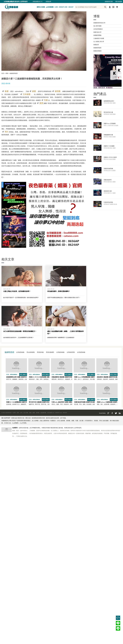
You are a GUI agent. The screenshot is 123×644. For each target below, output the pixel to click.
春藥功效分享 (97, 32)
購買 (41, 103)
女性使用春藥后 (98, 29)
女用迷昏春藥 (20, 352)
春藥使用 (96, 45)
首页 (3, 73)
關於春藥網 (119, 2)
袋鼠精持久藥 (108, 191)
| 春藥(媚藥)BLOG (37, 2)
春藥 (6, 91)
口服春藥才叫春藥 (99, 38)
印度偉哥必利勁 (108, 202)
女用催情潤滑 (71, 352)
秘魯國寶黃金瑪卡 (109, 101)
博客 (7, 73)
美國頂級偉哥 (108, 180)
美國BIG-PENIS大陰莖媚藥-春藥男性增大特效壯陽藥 (45, 377)
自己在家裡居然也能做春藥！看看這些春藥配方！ (20, 331)
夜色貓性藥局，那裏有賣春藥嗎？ (59, 291)
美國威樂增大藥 (108, 135)
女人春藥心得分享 (99, 42)
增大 (6, 132)
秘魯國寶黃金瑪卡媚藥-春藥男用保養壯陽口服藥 (21, 377)
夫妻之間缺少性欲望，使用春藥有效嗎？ (17, 291)
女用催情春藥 (60, 352)
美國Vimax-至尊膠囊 (110, 124)
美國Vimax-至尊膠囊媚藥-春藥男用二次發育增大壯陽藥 (92, 377)
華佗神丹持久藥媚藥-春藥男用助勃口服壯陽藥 (43, 402)
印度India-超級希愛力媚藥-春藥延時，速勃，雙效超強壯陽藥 (71, 402)
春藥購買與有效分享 (99, 23)
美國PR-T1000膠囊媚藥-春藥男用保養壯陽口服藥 (22, 402)
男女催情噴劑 (31, 352)
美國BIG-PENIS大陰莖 (110, 157)
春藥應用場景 (14, 73)
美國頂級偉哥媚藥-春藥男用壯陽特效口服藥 (88, 402)
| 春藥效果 (48, 2)
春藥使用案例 (97, 51)
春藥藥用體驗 (97, 35)
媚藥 (34, 91)
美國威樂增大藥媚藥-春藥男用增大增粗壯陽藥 (66, 377)
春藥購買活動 (109, 2)
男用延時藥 (40, 352)
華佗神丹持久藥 (108, 112)
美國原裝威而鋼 (108, 169)
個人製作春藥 (97, 26)
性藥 (46, 100)
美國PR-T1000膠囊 (109, 146)
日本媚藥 (26, 94)
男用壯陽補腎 (50, 352)
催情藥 (57, 91)
